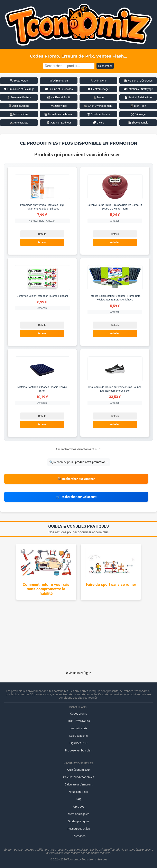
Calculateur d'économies (79, 777)
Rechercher (105, 66)
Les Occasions (78, 736)
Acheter (42, 242)
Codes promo (79, 714)
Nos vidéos (78, 836)
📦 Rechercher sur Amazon (76, 479)
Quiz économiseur (79, 770)
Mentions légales (78, 814)
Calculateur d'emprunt (79, 784)
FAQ (78, 799)
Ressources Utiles (79, 829)
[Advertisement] (78, 637)
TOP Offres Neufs (79, 721)
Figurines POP (78, 743)
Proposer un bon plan (79, 750)
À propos (78, 807)
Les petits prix (78, 728)
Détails (42, 234)
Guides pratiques (79, 821)
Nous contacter (78, 792)
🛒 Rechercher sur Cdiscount (76, 497)
